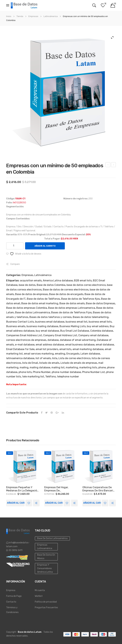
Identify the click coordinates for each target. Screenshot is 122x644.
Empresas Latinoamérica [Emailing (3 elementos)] (45, 547)
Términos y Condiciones (12, 610)
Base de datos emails (72, 303)
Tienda (20, 16)
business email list (76, 322)
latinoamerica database (20, 358)
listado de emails (49, 363)
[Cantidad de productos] (15, 246)
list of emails (43, 358)
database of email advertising (78, 340)
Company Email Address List (60, 335)
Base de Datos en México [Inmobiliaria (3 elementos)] (46, 557)
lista (55, 358)
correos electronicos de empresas (26, 340)
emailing (60, 354)
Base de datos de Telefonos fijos (80, 299)
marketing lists (88, 367)
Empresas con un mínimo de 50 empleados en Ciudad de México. (108, 165)
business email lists (100, 322)
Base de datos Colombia (51, 285)
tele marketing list (33, 377)
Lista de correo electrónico (74, 358)
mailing (24, 367)
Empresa (11, 590)
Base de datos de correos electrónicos (66, 290)
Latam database (90, 354)
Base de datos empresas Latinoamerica (72, 308)
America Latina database (58, 281)
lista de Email (30, 363)
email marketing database (88, 349)
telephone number (68, 377)
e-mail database (25, 345)
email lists (65, 349)
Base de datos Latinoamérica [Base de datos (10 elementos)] (52, 538)
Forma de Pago (14, 596)
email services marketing (39, 354)
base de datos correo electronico (86, 285)
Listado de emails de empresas (79, 363)
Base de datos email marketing (40, 303)
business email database (50, 322)
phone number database (66, 372)
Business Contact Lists (20, 322)
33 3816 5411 (15, 550)
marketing (72, 367)
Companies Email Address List (24, 335)
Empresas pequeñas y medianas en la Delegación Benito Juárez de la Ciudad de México (22, 489)
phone (102, 367)
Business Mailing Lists (73, 326)
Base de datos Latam (30, 632)
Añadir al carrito (45, 246)
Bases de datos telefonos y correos (50, 317)
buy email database (47, 331)
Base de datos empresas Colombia (27, 308)
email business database (80, 345)
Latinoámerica (51, 16)
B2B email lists (83, 281)
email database (105, 345)
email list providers (47, 349)
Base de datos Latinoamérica (32, 312)
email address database (50, 345)
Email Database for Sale (20, 349)
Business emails (16, 326)
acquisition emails (31, 281)
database (53, 340)
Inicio (9, 16)
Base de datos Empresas (100, 303)
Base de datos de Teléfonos (43, 299)
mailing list (58, 367)
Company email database (93, 335)
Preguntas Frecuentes (46, 608)
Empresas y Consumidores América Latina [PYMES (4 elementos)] (45, 568)
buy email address (98, 326)
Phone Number (42, 372)
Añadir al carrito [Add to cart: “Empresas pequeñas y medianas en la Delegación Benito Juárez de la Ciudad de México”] (16, 503)
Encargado (73, 354)
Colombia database (102, 331)
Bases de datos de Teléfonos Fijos (71, 312)
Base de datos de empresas (31, 294)
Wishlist (39, 596)
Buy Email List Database (75, 331)
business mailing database (42, 326)
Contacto (11, 602)
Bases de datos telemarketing (91, 317)
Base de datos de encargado (66, 294)
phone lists (25, 372)
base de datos (27, 285)
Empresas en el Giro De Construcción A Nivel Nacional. (114, 165)
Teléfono (51, 377)
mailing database (40, 367)
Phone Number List (93, 372)
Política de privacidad (46, 602)
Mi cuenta (40, 590)
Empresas (33, 16)
